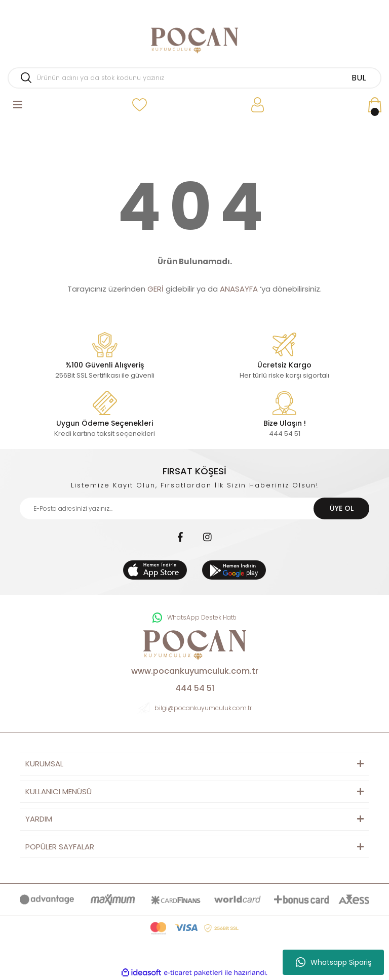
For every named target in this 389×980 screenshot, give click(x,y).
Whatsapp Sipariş (334, 962)
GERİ (155, 289)
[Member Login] (258, 105)
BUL (359, 78)
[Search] (194, 78)
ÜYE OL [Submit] (342, 508)
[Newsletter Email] (194, 508)
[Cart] (375, 105)
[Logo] (195, 40)
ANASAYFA (239, 289)
